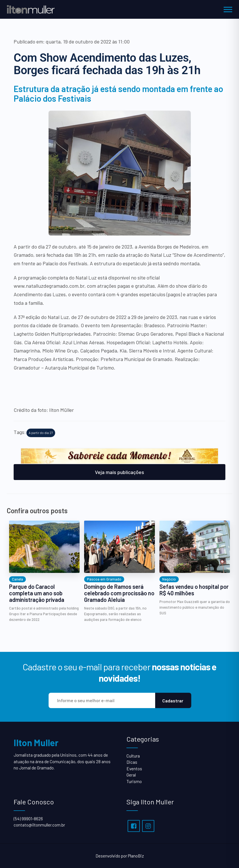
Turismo (134, 781)
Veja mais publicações (119, 472)
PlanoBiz (136, 856)
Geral (131, 775)
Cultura (133, 756)
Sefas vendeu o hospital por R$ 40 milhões (194, 590)
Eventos (134, 769)
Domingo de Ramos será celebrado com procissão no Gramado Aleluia (119, 593)
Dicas (132, 762)
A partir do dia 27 (41, 433)
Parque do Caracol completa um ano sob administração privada (37, 593)
